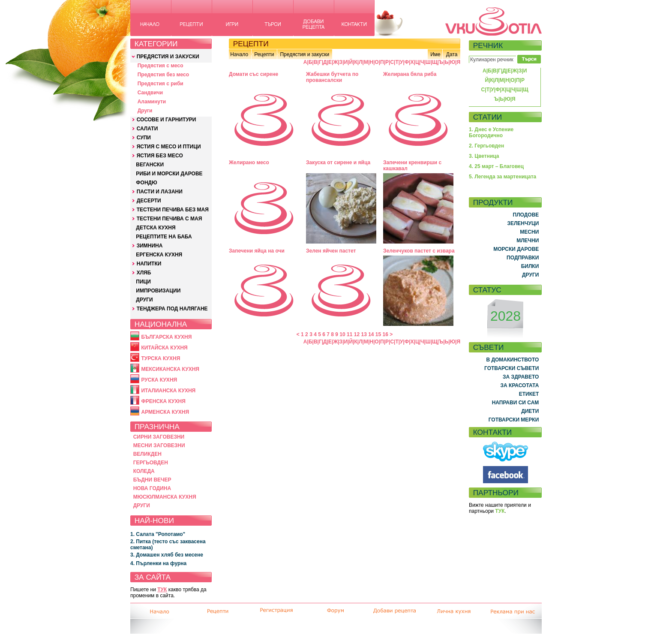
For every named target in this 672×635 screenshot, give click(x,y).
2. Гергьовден (486, 146)
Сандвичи (150, 93)
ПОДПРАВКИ (523, 258)
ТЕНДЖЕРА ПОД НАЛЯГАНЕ (172, 309)
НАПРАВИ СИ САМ (516, 403)
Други (145, 111)
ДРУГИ (144, 300)
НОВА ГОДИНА (152, 488)
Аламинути (152, 102)
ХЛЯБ (144, 273)
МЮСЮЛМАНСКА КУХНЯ (165, 497)
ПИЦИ (143, 282)
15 (378, 334)
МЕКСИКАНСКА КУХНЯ (170, 369)
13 (364, 334)
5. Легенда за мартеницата (502, 177)
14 (371, 334)
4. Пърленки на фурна (158, 563)
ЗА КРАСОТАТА (520, 385)
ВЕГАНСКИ (150, 165)
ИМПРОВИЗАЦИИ (158, 291)
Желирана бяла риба (410, 74)
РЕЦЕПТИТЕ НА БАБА (164, 237)
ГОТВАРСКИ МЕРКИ (514, 420)
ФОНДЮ (146, 183)
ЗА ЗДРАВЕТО (521, 377)
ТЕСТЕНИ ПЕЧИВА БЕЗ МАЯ (173, 210)
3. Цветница (484, 156)
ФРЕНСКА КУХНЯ (163, 401)
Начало (239, 54)
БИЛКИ (530, 266)
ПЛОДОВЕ (526, 215)
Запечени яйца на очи (257, 251)
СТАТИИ (488, 117)
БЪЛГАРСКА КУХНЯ (166, 337)
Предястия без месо (163, 75)
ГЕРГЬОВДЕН (151, 463)
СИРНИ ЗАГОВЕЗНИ (159, 437)
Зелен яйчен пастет (331, 251)
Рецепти (264, 54)
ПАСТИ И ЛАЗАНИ (160, 192)
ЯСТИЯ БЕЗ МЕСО (160, 156)
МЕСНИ (529, 232)
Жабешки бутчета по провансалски (332, 77)
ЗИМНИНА (150, 246)
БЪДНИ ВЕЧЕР (152, 480)
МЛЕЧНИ (528, 241)
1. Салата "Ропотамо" (158, 534)
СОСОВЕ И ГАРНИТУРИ (166, 120)
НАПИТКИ (149, 264)
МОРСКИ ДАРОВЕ (516, 249)
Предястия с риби (160, 84)
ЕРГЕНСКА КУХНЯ (159, 255)
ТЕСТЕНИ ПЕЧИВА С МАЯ (169, 219)
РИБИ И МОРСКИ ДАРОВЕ (169, 174)
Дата (452, 54)
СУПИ (144, 138)
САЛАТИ (147, 129)
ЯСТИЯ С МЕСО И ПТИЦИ (169, 147)
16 (385, 334)
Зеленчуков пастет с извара (419, 251)
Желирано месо (249, 163)
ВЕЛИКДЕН (147, 454)
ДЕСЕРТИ (149, 201)
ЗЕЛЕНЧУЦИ (523, 223)
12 (357, 334)
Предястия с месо (160, 66)
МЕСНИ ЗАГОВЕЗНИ (159, 445)
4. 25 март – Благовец (496, 166)
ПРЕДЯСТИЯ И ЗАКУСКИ (168, 57)
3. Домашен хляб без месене (167, 555)
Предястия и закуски (304, 54)
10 (342, 334)
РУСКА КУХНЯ (159, 380)
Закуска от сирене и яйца (338, 163)
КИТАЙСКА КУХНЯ (164, 348)
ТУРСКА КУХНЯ (160, 358)
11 (349, 334)
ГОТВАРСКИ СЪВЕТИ (511, 368)
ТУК (162, 590)
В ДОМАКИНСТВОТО (512, 360)
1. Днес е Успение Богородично (491, 132)
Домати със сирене (253, 74)
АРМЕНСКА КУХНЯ (165, 412)
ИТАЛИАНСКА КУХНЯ (168, 391)
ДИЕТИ (530, 411)
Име (435, 54)
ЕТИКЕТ (529, 394)
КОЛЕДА (144, 471)
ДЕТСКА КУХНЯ (156, 228)
